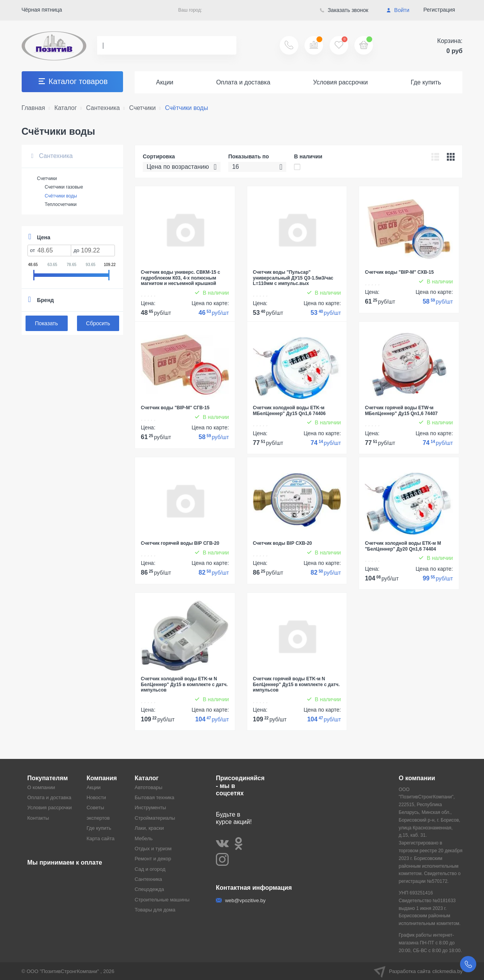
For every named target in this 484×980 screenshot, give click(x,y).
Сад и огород (150, 869)
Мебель (144, 838)
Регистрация (439, 10)
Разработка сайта (418, 971)
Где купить (426, 82)
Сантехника (52, 156)
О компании (41, 787)
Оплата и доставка (243, 82)
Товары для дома (155, 910)
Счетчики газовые (64, 187)
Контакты (38, 818)
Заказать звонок (344, 10)
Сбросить (98, 323)
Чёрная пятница (42, 10)
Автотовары (149, 787)
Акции (165, 82)
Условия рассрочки (340, 82)
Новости (96, 797)
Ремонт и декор (153, 859)
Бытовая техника (154, 797)
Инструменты (150, 808)
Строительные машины (162, 900)
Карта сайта (101, 838)
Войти (398, 10)
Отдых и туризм (153, 849)
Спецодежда (149, 889)
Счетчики (47, 178)
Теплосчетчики (61, 204)
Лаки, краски (149, 828)
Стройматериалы (155, 818)
